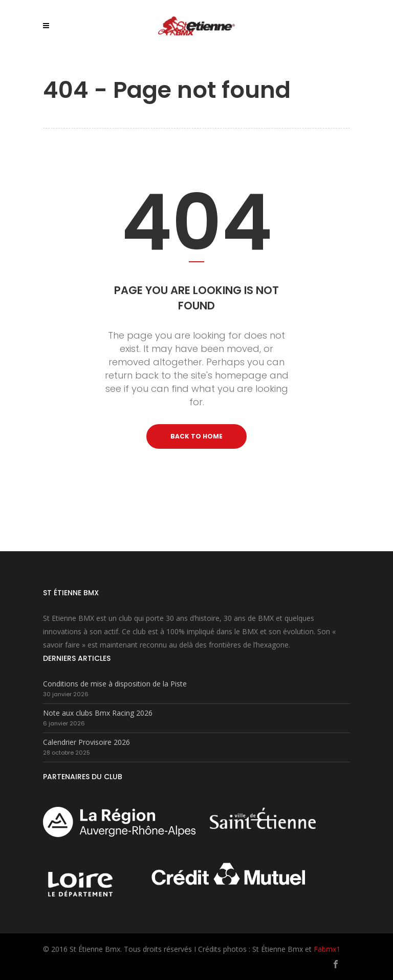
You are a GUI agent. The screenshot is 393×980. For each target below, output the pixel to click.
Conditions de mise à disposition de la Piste (115, 684)
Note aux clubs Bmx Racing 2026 (98, 713)
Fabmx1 (327, 949)
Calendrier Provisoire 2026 (86, 742)
